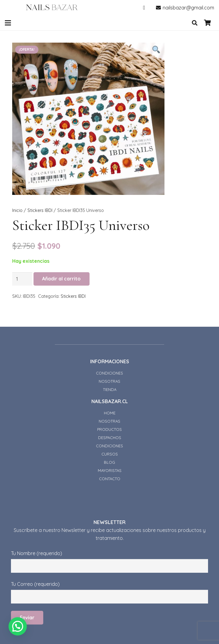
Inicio (17, 210)
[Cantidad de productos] (22, 279)
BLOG (109, 462)
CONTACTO (110, 479)
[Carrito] (207, 23)
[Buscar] (195, 23)
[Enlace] (52, 8)
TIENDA (110, 389)
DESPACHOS (110, 438)
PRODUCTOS (109, 429)
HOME (110, 413)
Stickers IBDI (40, 210)
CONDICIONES (109, 373)
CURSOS (110, 454)
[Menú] (8, 23)
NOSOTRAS (109, 381)
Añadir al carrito (61, 279)
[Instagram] (144, 8)
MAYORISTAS (110, 470)
